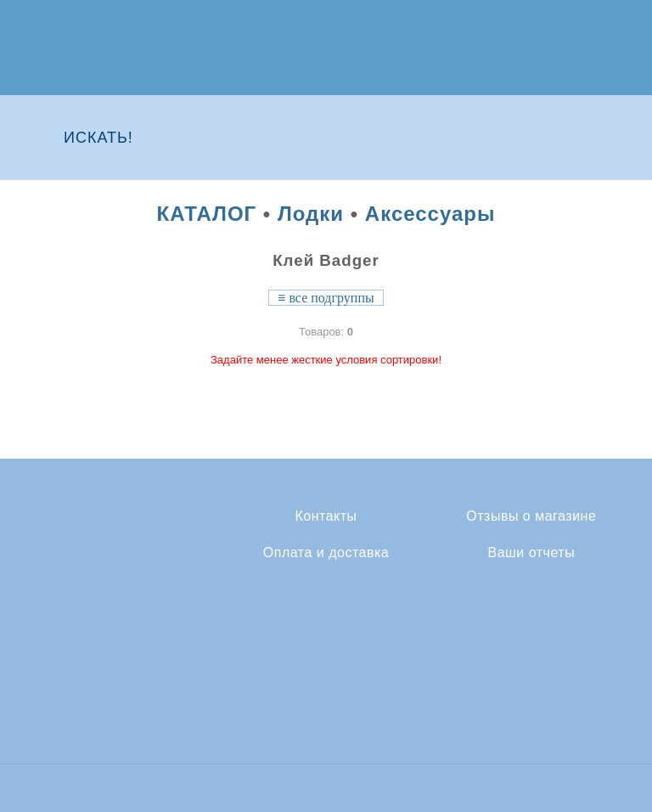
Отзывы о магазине (531, 516)
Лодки (311, 214)
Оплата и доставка (326, 553)
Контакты (326, 516)
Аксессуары (430, 214)
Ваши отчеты (531, 553)
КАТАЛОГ (207, 214)
